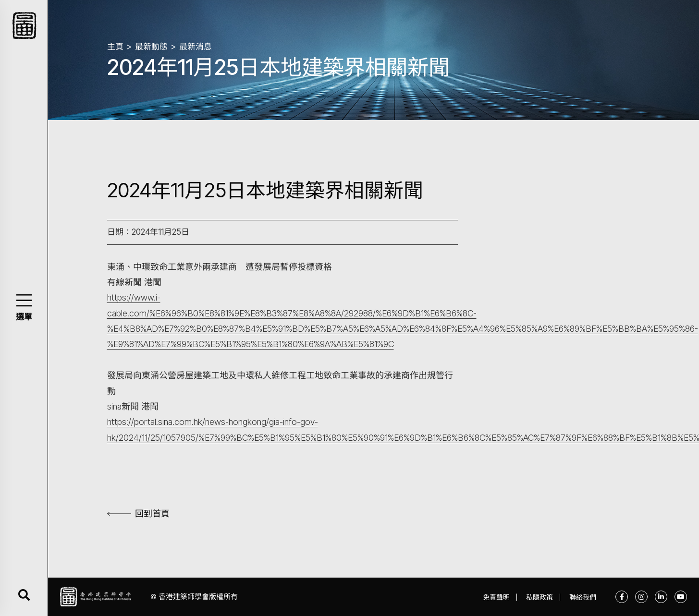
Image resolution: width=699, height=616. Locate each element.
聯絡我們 (583, 597)
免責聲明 (496, 597)
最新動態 (151, 47)
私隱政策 (540, 597)
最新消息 (196, 47)
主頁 (115, 47)
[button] (24, 300)
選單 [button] (24, 317)
